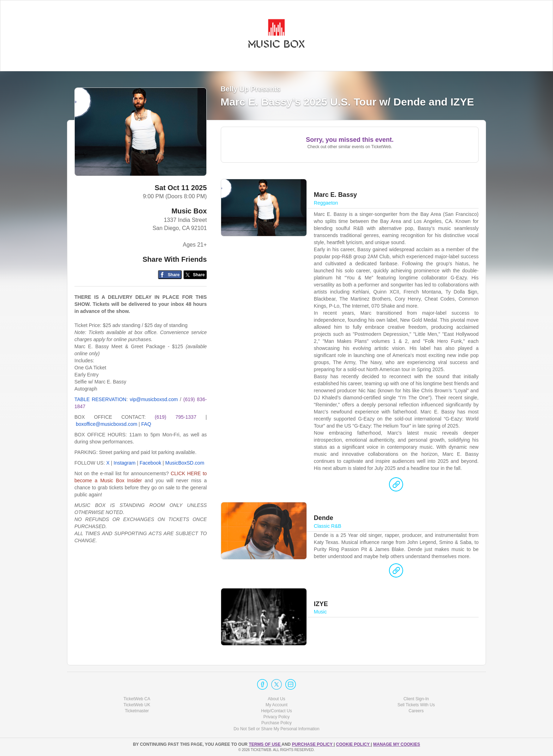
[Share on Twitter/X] (195, 275)
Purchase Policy (276, 723)
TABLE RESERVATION (100, 399)
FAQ (146, 424)
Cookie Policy (353, 744)
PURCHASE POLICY (313, 744)
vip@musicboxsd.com (154, 399)
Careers (416, 711)
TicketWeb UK (137, 705)
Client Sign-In (416, 699)
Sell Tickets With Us (416, 705)
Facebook (150, 463)
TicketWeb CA (137, 699)
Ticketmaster (137, 711)
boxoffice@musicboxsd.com (107, 424)
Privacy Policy (277, 717)
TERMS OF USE (265, 744)
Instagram (124, 463)
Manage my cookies (397, 744)
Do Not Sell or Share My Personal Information (276, 729)
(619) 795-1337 (176, 417)
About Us (276, 699)
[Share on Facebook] (170, 275)
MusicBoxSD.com (185, 463)
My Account (276, 705)
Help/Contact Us (276, 711)
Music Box (189, 211)
